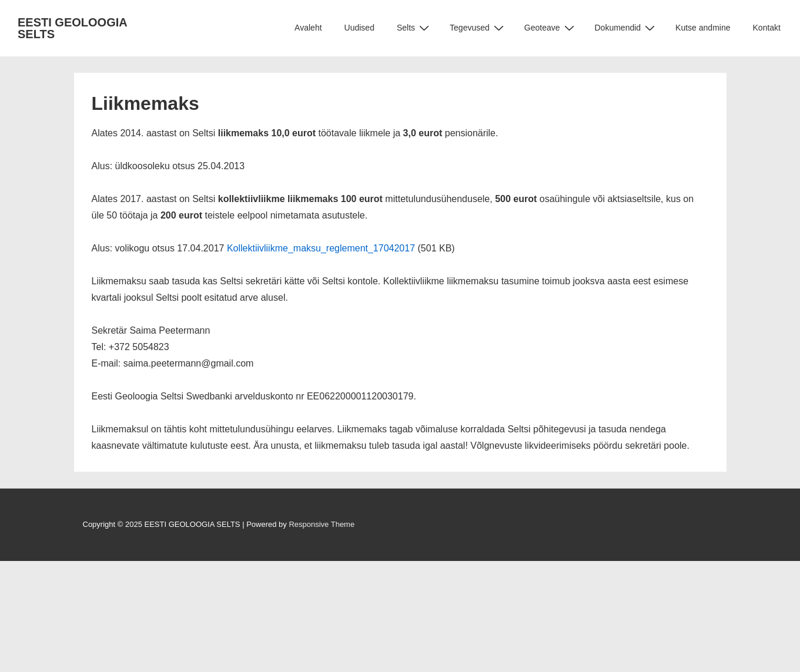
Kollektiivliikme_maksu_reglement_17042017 (321, 248)
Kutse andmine (703, 28)
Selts (414, 28)
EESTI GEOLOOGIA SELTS (72, 28)
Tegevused (478, 28)
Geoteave (551, 28)
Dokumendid (627, 28)
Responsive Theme (322, 524)
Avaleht (308, 28)
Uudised (359, 28)
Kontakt (767, 28)
